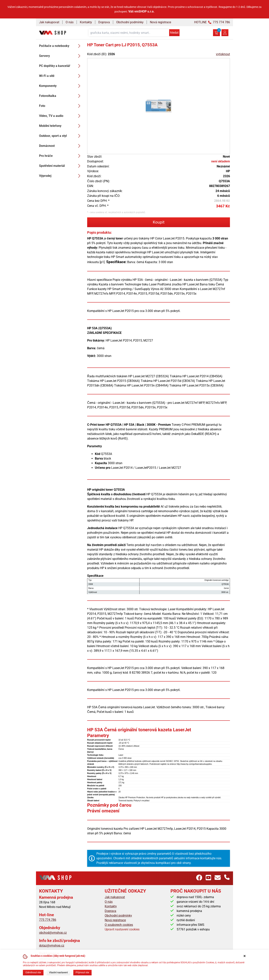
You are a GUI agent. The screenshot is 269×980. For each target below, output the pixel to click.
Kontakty (86, 22)
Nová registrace (160, 22)
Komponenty (61, 86)
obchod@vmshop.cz (53, 933)
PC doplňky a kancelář (61, 66)
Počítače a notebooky (61, 46)
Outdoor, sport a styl (61, 136)
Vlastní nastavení (58, 972)
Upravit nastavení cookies (122, 929)
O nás (70, 22)
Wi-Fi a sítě (61, 76)
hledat (174, 33)
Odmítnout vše (33, 972)
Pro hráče (61, 156)
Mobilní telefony (61, 126)
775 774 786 (48, 920)
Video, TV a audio (61, 116)
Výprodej (61, 176)
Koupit (159, 222)
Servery (61, 56)
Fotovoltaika (61, 96)
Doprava (104, 22)
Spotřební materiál (61, 166)
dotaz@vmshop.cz (52, 946)
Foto (61, 106)
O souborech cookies (119, 925)
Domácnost (61, 146)
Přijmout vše (82, 972)
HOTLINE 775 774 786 (212, 22)
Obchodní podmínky (130, 22)
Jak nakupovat (49, 22)
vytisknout (223, 54)
